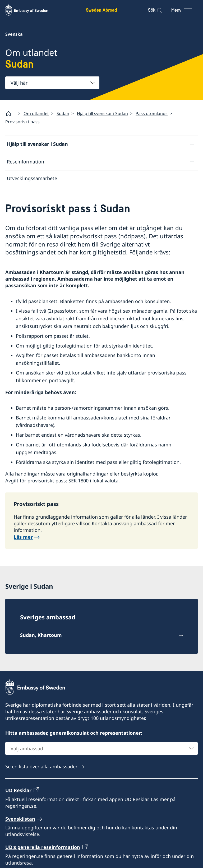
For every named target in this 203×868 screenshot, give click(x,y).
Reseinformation (26, 162)
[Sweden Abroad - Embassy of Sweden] (32, 10)
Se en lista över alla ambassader (41, 768)
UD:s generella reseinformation (43, 848)
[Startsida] (11, 113)
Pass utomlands (152, 113)
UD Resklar (18, 792)
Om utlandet (36, 113)
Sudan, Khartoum (41, 636)
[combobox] (52, 83)
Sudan (63, 113)
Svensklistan (20, 820)
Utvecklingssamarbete (32, 178)
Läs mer (23, 538)
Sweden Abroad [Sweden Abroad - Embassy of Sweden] (101, 10)
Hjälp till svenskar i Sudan (102, 113)
